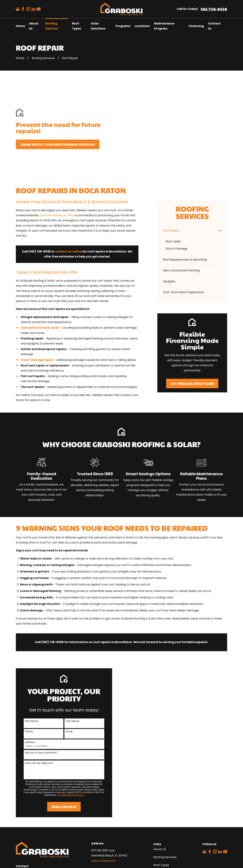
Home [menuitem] (20, 26)
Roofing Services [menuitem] (52, 26)
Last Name (67, 666)
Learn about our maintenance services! (58, 117)
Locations (160, 826)
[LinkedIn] (33, 9)
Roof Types (161, 810)
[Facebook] (23, 9)
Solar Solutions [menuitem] (98, 26)
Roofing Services (165, 802)
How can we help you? (34, 708)
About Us (160, 794)
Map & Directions (103, 805)
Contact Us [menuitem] (214, 26)
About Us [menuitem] (34, 26)
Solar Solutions (164, 818)
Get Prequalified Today (192, 328)
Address (25, 687)
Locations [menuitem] (142, 26)
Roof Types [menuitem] (76, 26)
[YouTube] (39, 9)
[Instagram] (28, 9)
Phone (24, 676)
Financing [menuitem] (196, 26)
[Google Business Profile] (18, 9)
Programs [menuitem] (123, 26)
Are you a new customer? (36, 698)
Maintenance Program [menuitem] (164, 26)
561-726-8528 (214, 9)
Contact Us (161, 834)
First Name (27, 666)
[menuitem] (190, 175)
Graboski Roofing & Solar (57, 160)
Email (64, 676)
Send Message (59, 751)
